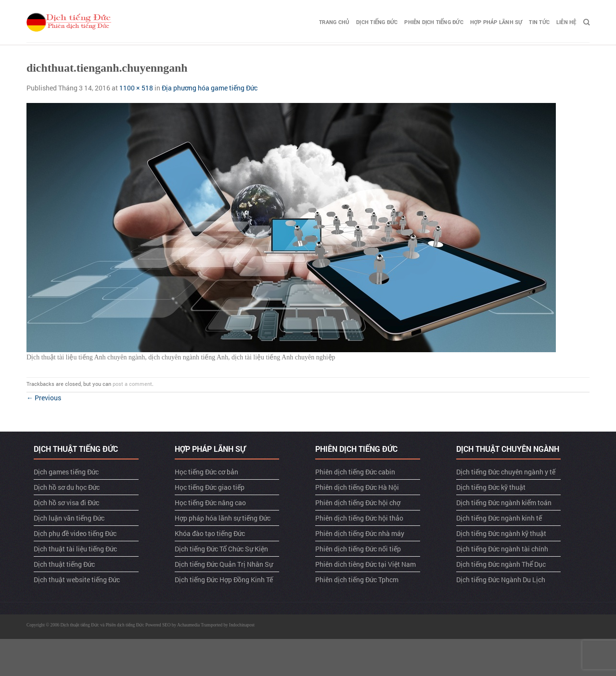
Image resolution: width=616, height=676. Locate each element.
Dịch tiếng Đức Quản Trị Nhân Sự (224, 564)
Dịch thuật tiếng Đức (64, 564)
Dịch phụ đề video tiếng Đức (75, 533)
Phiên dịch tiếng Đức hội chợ (358, 503)
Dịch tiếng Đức (377, 22)
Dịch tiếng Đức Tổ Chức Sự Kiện (221, 549)
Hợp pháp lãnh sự (496, 22)
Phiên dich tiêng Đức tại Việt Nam (366, 564)
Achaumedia (188, 625)
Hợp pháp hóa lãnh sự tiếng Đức (223, 518)
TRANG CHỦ (334, 22)
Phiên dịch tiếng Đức (434, 22)
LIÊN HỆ (566, 22)
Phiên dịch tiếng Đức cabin (355, 472)
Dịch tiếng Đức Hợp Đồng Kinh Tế (224, 580)
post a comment (132, 384)
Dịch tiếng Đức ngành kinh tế (499, 518)
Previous (44, 398)
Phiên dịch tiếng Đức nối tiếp (358, 549)
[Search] (586, 22)
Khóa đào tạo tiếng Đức (210, 533)
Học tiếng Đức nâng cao (210, 503)
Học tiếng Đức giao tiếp (210, 487)
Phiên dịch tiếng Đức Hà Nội (357, 487)
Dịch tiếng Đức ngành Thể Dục (501, 564)
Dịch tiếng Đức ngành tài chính (502, 549)
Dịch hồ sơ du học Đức (67, 487)
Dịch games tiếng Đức (66, 472)
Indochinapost (242, 625)
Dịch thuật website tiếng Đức (77, 580)
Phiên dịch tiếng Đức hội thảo (359, 518)
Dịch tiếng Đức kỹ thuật (491, 487)
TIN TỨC (539, 22)
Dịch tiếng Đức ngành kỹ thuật (501, 533)
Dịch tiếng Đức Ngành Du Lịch (501, 580)
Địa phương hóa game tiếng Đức (210, 88)
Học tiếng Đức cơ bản (206, 472)
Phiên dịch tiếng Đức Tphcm (357, 580)
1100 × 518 (136, 88)
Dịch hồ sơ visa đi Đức (66, 503)
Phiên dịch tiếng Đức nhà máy (360, 533)
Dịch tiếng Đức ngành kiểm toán (504, 503)
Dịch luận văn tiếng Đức (69, 518)
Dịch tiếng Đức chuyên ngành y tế (506, 472)
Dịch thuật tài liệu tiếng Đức (75, 549)
